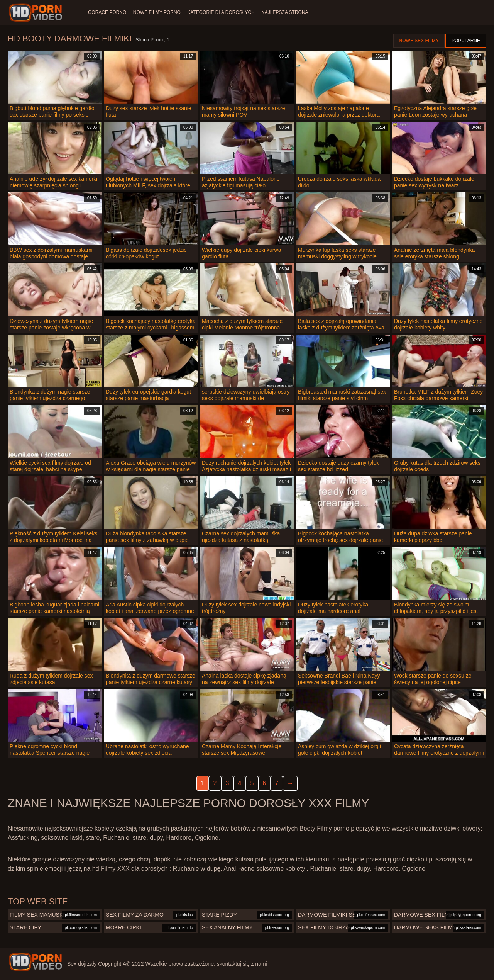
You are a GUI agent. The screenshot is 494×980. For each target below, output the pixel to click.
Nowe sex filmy (419, 41)
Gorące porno (107, 12)
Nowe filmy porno (159, 12)
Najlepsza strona (292, 12)
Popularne (466, 41)
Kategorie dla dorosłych (226, 12)
